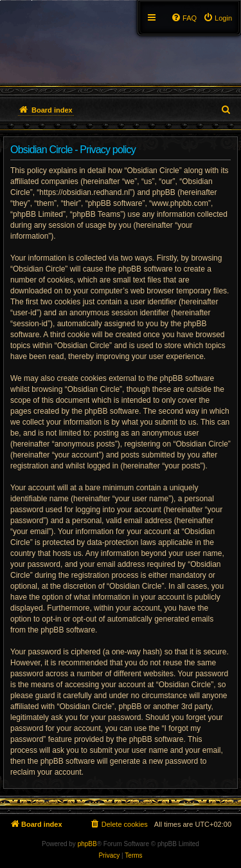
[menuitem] (218, 18)
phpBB (87, 844)
